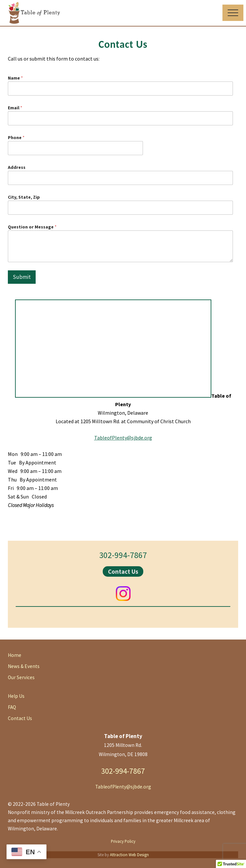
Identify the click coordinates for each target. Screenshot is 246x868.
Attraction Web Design (129, 855)
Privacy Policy (123, 841)
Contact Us (123, 571)
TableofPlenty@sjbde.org (123, 438)
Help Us (16, 696)
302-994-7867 (123, 555)
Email (15, 108)
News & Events (24, 666)
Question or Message (32, 227)
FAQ (12, 707)
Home (15, 655)
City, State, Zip (24, 197)
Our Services (21, 677)
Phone (16, 137)
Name (15, 78)
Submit (22, 277)
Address (17, 167)
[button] (233, 13)
